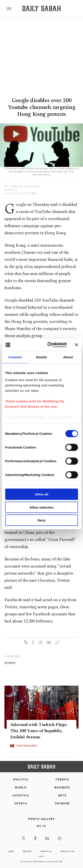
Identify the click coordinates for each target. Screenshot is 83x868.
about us (46, 851)
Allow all (41, 494)
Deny (41, 520)
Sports (21, 803)
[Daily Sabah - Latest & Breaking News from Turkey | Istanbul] (41, 9)
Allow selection (41, 507)
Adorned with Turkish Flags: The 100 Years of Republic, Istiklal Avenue (39, 731)
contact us (67, 851)
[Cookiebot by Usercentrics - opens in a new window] (49, 345)
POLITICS (21, 779)
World (21, 787)
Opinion (62, 803)
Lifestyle (21, 795)
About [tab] (68, 357)
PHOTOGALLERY (27, 746)
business (10, 663)
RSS (41, 856)
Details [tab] (42, 357)
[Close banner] (76, 345)
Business (62, 787)
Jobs (11, 851)
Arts (62, 795)
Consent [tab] (15, 357)
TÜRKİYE (62, 779)
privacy (27, 851)
